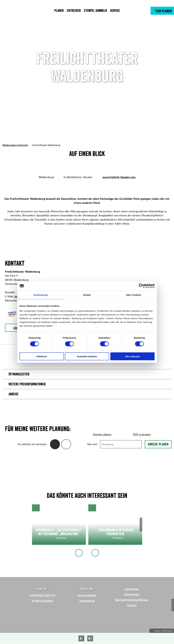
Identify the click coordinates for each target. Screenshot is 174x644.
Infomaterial (87, 601)
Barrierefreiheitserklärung (132, 600)
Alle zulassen (132, 356)
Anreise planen (158, 444)
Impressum (132, 589)
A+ (90, 638)
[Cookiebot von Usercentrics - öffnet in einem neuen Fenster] (141, 286)
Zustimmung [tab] (40, 295)
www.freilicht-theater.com (119, 177)
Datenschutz (132, 594)
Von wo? (92, 444)
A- (81, 638)
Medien (132, 605)
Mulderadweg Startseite (15, 145)
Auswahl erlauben (87, 356)
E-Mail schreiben (42, 601)
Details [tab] (87, 295)
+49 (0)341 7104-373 (42, 595)
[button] (162, 11)
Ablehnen (42, 356)
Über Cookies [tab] (134, 295)
